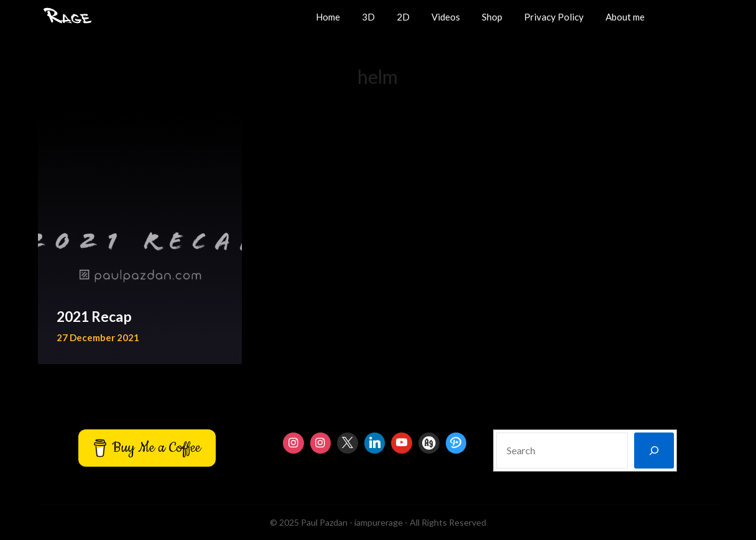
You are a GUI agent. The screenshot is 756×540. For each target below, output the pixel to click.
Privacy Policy (554, 17)
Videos (446, 17)
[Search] (654, 451)
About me (625, 17)
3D (368, 17)
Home (328, 17)
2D (403, 17)
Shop (492, 17)
